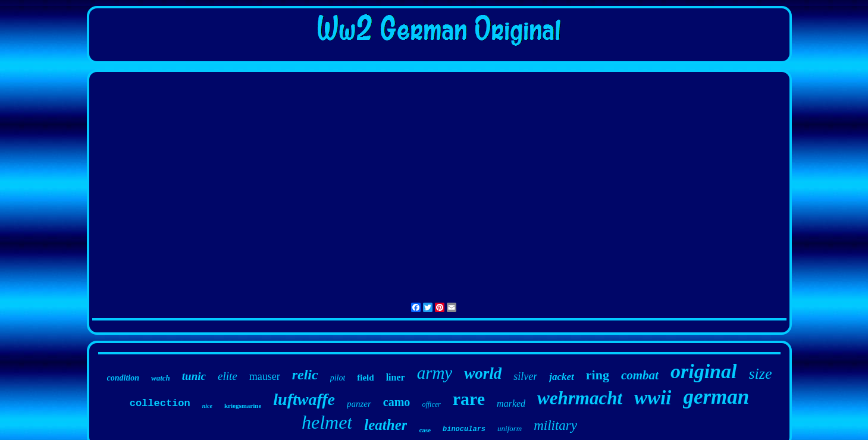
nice (207, 406)
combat (640, 375)
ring (598, 375)
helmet (327, 422)
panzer (359, 404)
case (425, 430)
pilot (338, 378)
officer (431, 404)
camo (397, 402)
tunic (194, 376)
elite (228, 376)
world (483, 373)
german (716, 397)
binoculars (464, 429)
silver (525, 376)
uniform (510, 428)
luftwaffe (304, 399)
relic (305, 375)
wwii (653, 398)
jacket (562, 377)
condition (123, 378)
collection (160, 403)
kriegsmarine (243, 406)
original (704, 371)
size (760, 374)
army (435, 373)
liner (396, 377)
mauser (265, 376)
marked (511, 403)
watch (161, 378)
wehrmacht (580, 398)
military (555, 425)
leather (386, 425)
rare (469, 399)
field (365, 378)
